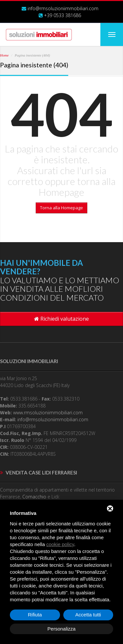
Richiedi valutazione (61, 319)
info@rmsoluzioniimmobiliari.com (63, 8)
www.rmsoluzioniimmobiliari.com (48, 413)
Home (4, 55)
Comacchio (34, 497)
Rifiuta (35, 615)
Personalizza (62, 629)
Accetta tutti (88, 615)
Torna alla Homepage (61, 208)
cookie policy (60, 544)
